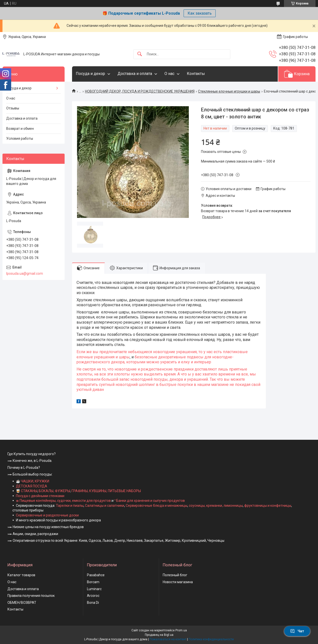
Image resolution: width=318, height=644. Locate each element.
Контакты (196, 74)
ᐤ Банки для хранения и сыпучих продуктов (150, 501)
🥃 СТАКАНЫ (27, 491)
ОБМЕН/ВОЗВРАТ (22, 603)
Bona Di (93, 603)
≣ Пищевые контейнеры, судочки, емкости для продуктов (63, 501)
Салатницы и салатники (105, 506)
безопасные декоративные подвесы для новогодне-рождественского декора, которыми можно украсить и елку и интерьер (155, 360)
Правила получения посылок (31, 596)
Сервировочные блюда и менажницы (157, 506)
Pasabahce (96, 575)
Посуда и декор (90, 74)
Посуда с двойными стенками (40, 496)
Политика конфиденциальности (211, 639)
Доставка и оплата (135, 74)
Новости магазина (178, 582)
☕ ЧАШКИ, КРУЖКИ (33, 481)
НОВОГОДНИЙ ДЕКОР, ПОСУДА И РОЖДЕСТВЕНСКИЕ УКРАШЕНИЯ (140, 91)
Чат (297, 631)
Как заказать (200, 13)
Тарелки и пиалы (69, 506)
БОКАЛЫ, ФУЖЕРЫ (54, 491)
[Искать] (140, 54)
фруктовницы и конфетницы (268, 506)
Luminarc (94, 589)
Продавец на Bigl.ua (159, 635)
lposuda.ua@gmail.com (25, 273)
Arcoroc (93, 596)
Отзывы (13, 108)
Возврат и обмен (20, 129)
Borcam (93, 582)
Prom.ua (181, 630)
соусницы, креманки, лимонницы (216, 506)
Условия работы (20, 138)
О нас (169, 74)
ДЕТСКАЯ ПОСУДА (32, 486)
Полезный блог (175, 575)
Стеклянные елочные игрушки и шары (229, 91)
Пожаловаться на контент (168, 639)
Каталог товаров (21, 575)
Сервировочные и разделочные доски (47, 515)
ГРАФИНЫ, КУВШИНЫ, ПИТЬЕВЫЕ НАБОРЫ (106, 491)
